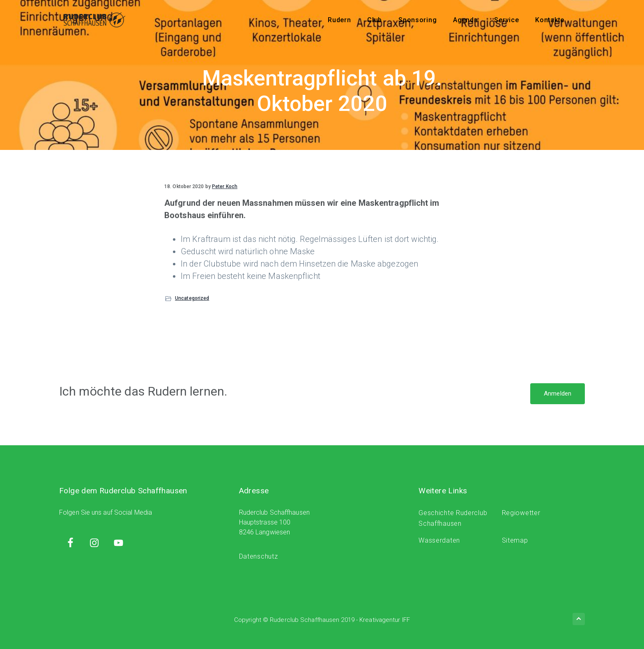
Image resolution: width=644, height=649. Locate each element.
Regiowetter (521, 513)
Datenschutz (259, 556)
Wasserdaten (439, 540)
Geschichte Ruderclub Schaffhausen (453, 518)
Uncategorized (192, 298)
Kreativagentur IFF (385, 620)
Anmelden (558, 394)
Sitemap (515, 540)
